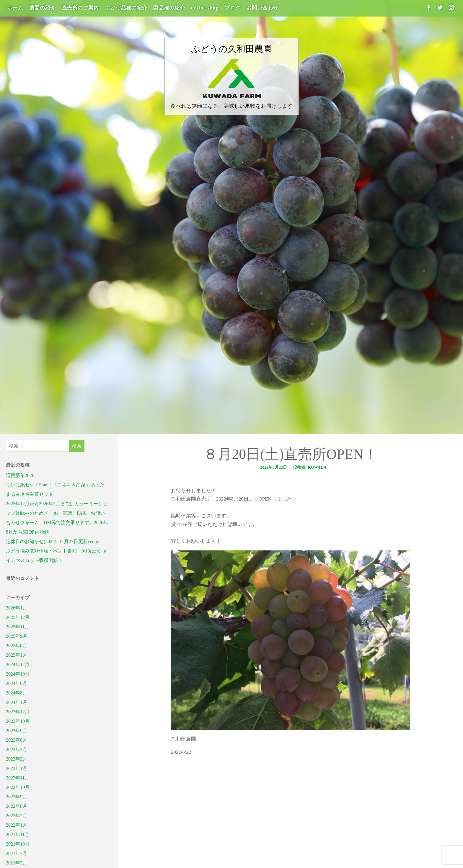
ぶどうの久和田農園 (231, 49)
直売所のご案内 (80, 8)
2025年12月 (18, 617)
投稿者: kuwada (310, 467)
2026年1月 (17, 608)
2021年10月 (18, 844)
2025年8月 (17, 646)
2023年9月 (17, 731)
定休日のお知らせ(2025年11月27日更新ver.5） (54, 541)
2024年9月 (17, 683)
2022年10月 (18, 787)
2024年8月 (17, 693)
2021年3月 (17, 863)
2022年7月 (17, 816)
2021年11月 (18, 835)
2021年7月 (17, 853)
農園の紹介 (43, 8)
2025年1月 (17, 655)
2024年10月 (18, 674)
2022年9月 (17, 797)
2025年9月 (17, 636)
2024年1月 (17, 702)
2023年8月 (17, 740)
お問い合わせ (263, 8)
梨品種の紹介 (169, 8)
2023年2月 (17, 759)
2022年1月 (17, 825)
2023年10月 (18, 721)
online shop (205, 8)
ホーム (15, 8)
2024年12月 (18, 665)
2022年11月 (18, 778)
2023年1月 (17, 768)
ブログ (233, 8)
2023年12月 (18, 712)
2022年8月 (17, 806)
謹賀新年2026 (20, 475)
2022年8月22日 (274, 467)
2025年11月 (18, 627)
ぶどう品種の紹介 (126, 8)
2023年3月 (17, 750)
